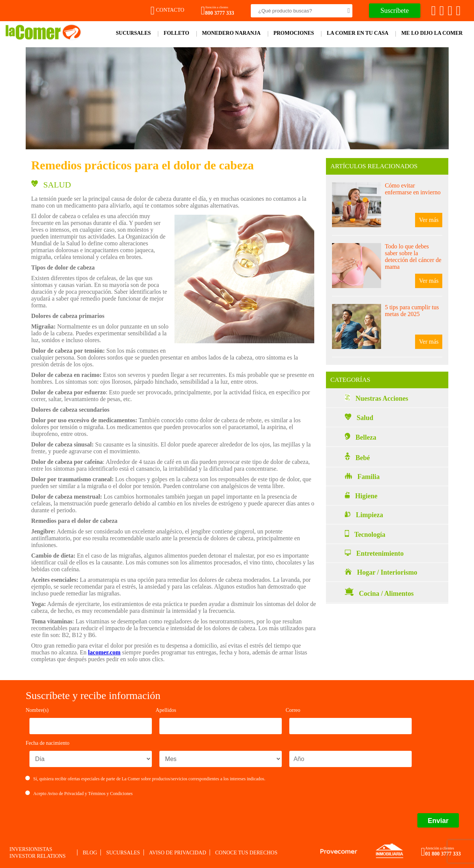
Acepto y (79, 794)
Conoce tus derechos (246, 853)
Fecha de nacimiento (48, 743)
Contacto (168, 10)
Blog (90, 853)
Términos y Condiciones (110, 794)
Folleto (176, 33)
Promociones (294, 33)
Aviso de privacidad (178, 853)
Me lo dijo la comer (432, 33)
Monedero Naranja (231, 33)
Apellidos (166, 710)
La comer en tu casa (357, 33)
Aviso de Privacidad (65, 794)
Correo (293, 710)
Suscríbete (394, 11)
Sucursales (134, 33)
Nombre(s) (37, 710)
